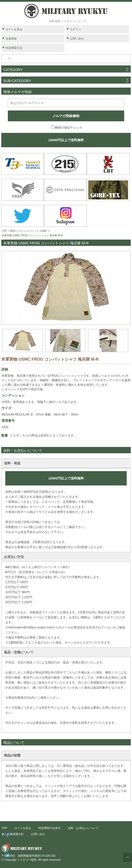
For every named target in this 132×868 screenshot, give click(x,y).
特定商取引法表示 (49, 828)
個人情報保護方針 (13, 834)
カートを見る (14, 29)
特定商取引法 (14, 48)
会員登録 (11, 39)
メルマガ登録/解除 (66, 116)
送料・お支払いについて (83, 828)
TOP (4, 231)
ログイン (75, 29)
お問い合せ (77, 39)
